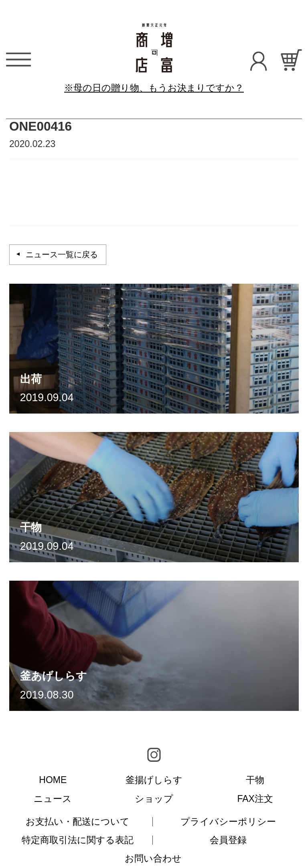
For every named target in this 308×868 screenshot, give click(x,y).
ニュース (53, 799)
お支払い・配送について (78, 822)
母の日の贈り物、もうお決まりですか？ (159, 88)
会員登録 (228, 840)
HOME (53, 780)
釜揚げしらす (154, 780)
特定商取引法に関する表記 (78, 840)
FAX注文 (255, 799)
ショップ (154, 799)
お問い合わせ (153, 858)
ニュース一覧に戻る (62, 254)
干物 (255, 780)
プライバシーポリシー (228, 822)
